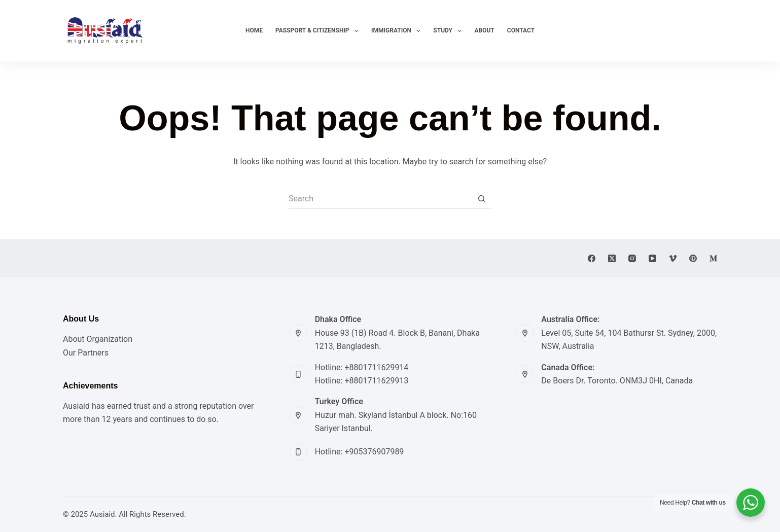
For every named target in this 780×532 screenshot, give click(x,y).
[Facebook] (592, 258)
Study (448, 31)
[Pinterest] (693, 258)
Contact (521, 30)
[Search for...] (380, 199)
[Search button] (481, 199)
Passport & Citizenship (317, 31)
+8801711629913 (376, 381)
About (484, 30)
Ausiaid (102, 514)
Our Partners (86, 353)
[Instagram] (632, 258)
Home (254, 30)
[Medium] (713, 258)
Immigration (396, 31)
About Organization (98, 339)
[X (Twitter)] (612, 258)
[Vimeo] (673, 258)
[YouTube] (652, 258)
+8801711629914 (376, 367)
